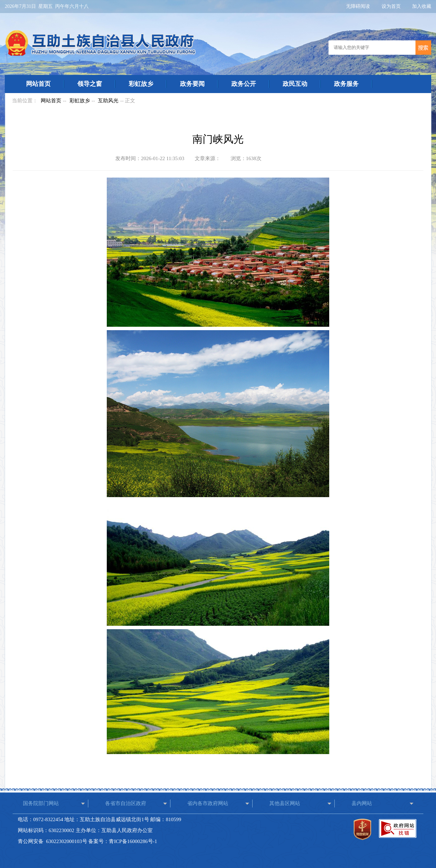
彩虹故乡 (141, 84)
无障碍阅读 (359, 6)
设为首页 (392, 6)
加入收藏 (422, 6)
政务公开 (244, 84)
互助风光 (108, 101)
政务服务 (346, 84)
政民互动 (295, 84)
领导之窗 (90, 84)
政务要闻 (192, 84)
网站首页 (38, 84)
